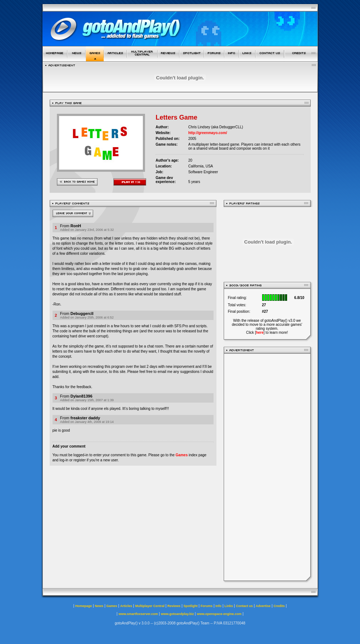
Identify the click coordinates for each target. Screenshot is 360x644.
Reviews (174, 606)
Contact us (245, 606)
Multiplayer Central (150, 606)
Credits (279, 606)
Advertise (263, 606)
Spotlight (191, 606)
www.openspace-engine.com (219, 614)
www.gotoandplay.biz (177, 614)
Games (181, 455)
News (99, 606)
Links (229, 606)
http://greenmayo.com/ (208, 133)
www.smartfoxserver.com (138, 614)
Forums (206, 606)
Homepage (83, 606)
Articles (126, 606)
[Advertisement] (267, 467)
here (260, 333)
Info (218, 606)
